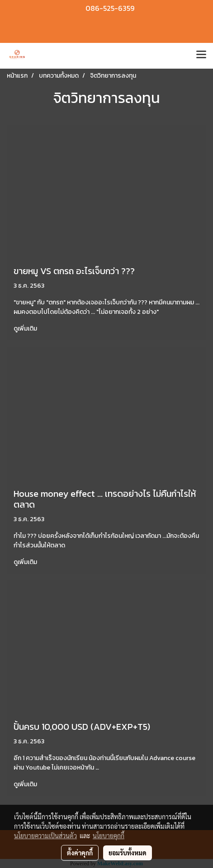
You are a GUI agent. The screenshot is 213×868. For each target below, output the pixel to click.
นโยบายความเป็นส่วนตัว (45, 835)
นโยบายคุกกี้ (109, 835)
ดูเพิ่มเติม (26, 329)
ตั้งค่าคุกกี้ (80, 853)
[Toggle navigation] (201, 56)
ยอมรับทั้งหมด (128, 853)
